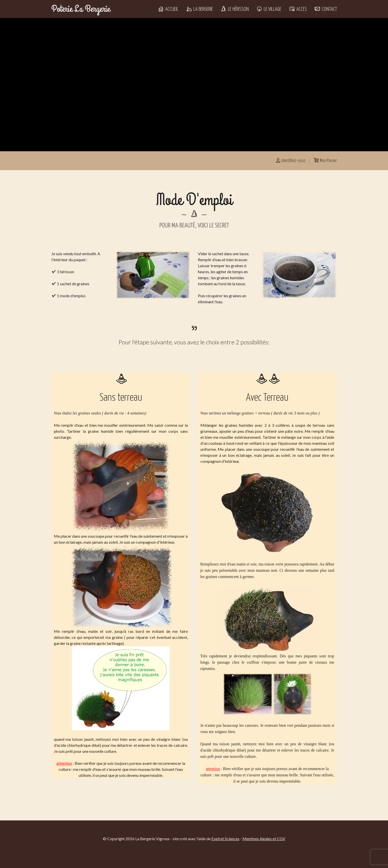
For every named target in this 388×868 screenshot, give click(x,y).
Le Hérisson (235, 9)
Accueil (168, 9)
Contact (326, 9)
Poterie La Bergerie (81, 9)
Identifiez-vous (290, 161)
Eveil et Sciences (225, 839)
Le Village (269, 9)
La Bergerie (199, 9)
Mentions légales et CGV (264, 839)
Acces (298, 9)
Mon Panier (325, 161)
